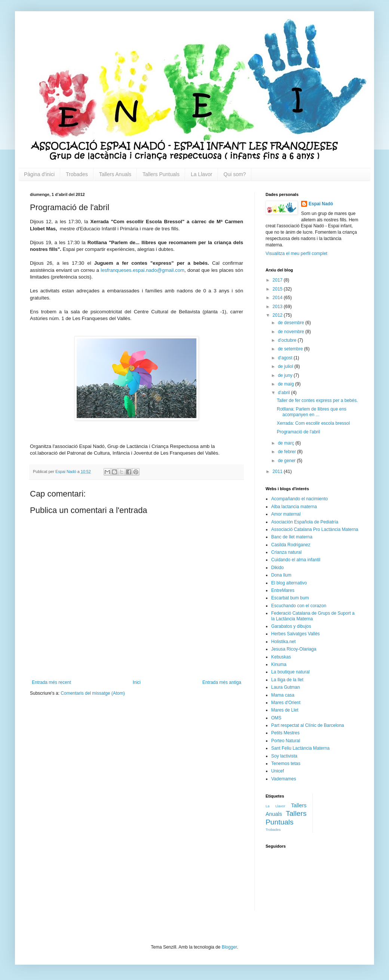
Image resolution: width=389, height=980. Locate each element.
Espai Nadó (321, 204)
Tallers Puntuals (161, 174)
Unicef (278, 771)
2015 (278, 289)
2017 (278, 280)
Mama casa (283, 695)
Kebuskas (281, 657)
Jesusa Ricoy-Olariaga (294, 649)
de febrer (287, 452)
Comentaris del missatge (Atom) (93, 693)
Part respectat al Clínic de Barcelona (308, 725)
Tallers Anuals (115, 174)
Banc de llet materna (292, 537)
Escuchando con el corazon (299, 606)
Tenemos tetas (286, 764)
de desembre (292, 323)
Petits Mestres (285, 733)
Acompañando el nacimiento (299, 499)
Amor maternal (286, 514)
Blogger (229, 947)
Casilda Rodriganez (291, 545)
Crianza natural (286, 552)
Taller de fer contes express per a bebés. (317, 400)
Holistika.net (283, 642)
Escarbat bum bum (290, 598)
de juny (286, 375)
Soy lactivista (284, 756)
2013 (278, 307)
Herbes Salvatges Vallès (295, 634)
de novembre (292, 332)
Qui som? (235, 174)
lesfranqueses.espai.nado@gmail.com (143, 270)
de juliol (286, 366)
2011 (278, 471)
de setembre (291, 349)
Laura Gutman (286, 687)
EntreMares (283, 590)
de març (287, 443)
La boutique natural (290, 672)
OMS (276, 718)
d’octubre (288, 340)
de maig (287, 384)
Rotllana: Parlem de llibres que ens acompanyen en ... (312, 412)
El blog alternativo (289, 583)
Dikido (277, 568)
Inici (137, 682)
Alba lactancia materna (294, 507)
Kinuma (279, 664)
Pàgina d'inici (39, 174)
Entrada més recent (51, 682)
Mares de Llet (285, 710)
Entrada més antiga (222, 682)
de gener (287, 461)
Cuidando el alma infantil (296, 560)
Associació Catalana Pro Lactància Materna (315, 529)
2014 (278, 298)
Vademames (284, 779)
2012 (278, 315)
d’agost (286, 358)
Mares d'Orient (286, 703)
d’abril (284, 393)
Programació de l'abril (298, 432)
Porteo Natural (286, 741)
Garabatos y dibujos (291, 626)
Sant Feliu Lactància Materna (300, 748)
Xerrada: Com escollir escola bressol (313, 423)
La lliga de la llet (287, 680)
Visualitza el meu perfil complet (296, 254)
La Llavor (202, 174)
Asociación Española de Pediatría (305, 522)
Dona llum (281, 575)
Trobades (77, 174)
